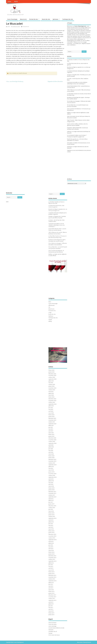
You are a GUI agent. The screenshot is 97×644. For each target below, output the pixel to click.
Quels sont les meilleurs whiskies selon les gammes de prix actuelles (77, 125)
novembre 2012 (52, 577)
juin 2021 (51, 427)
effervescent (51, 305)
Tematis (50, 633)
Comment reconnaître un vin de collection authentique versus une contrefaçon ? (77, 83)
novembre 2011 (52, 597)
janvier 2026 (51, 372)
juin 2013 (51, 565)
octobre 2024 (52, 384)
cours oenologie (52, 626)
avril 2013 (51, 568)
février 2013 (51, 572)
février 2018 (51, 488)
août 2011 (51, 602)
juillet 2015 (51, 522)
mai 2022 (51, 409)
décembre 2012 (52, 575)
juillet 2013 (51, 563)
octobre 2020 (52, 442)
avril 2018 (51, 484)
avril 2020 (51, 452)
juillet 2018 (51, 481)
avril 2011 (51, 609)
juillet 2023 (51, 393)
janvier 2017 (51, 504)
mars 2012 (51, 590)
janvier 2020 (51, 458)
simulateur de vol (53, 631)
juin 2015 (51, 524)
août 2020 (51, 445)
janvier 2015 (51, 533)
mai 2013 (51, 566)
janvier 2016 (51, 515)
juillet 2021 (51, 425)
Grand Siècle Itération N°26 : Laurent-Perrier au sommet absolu (57, 229)
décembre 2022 (52, 399)
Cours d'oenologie (12, 19)
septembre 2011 (52, 600)
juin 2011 (51, 606)
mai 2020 (51, 450)
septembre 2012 (52, 581)
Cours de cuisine (52, 624)
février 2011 (51, 613)
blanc (50, 302)
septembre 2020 (52, 443)
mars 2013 (51, 570)
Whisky (50, 321)
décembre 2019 (52, 459)
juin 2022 (51, 408)
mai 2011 (51, 607)
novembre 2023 (52, 388)
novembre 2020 (52, 440)
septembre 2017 (52, 497)
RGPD (16, 2)
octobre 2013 (52, 559)
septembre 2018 (52, 477)
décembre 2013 (52, 556)
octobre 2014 (52, 538)
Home (9, 2)
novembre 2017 (52, 493)
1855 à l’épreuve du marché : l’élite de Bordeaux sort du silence (58, 233)
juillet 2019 (51, 467)
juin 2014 (51, 545)
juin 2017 (51, 502)
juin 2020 (51, 449)
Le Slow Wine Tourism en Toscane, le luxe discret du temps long (57, 237)
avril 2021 (51, 431)
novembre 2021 (52, 420)
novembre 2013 (52, 558)
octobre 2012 (52, 579)
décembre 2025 (52, 374)
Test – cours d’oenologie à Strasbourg (15, 82)
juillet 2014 (51, 543)
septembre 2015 (52, 518)
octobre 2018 (52, 475)
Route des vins (46, 19)
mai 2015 (51, 525)
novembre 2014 (52, 536)
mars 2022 (51, 413)
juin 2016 (51, 509)
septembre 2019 (52, 465)
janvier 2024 (51, 386)
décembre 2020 (52, 438)
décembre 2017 (52, 492)
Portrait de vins (34, 19)
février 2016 (51, 513)
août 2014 (51, 541)
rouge (50, 312)
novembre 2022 (52, 401)
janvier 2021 (51, 436)
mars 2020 (51, 454)
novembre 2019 (52, 461)
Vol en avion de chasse (54, 635)
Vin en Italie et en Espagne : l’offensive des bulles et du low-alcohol (58, 244)
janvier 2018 (51, 490)
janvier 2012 (51, 593)
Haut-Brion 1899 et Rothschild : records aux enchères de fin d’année (77, 128)
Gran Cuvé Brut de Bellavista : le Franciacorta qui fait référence (56, 251)
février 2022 (51, 415)
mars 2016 (51, 511)
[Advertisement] (77, 166)
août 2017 (51, 499)
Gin (49, 307)
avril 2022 (51, 411)
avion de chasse (52, 623)
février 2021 (51, 434)
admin (9, 27)
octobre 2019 (52, 463)
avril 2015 (51, 527)
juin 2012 (51, 584)
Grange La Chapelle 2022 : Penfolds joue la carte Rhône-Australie (57, 217)
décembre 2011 (52, 595)
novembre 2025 (52, 376)
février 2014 (51, 552)
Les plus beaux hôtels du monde (56, 628)
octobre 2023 (52, 390)
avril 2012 (51, 588)
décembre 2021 (52, 418)
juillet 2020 (51, 447)
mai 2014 (51, 547)
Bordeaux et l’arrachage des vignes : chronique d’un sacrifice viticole (57, 240)
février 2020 (51, 456)
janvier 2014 (51, 554)
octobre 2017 (52, 495)
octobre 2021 (52, 422)
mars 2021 (51, 433)
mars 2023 (51, 395)
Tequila (50, 320)
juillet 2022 (51, 406)
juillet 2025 (51, 381)
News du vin (23, 19)
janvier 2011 (51, 615)
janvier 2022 (51, 417)
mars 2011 (51, 611)
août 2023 (51, 392)
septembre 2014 (52, 540)
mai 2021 (51, 429)
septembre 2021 (52, 424)
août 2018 (51, 479)
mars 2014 (51, 550)
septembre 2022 (52, 404)
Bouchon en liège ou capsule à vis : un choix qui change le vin (58, 210)
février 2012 (51, 591)
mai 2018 (51, 483)
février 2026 (51, 370)
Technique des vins (68, 19)
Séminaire (51, 630)
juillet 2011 (51, 604)
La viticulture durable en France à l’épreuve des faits (56, 203)
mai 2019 (51, 468)
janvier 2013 (51, 574)
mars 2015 (51, 529)
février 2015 (51, 531)
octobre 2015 (52, 516)
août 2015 (51, 520)
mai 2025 (51, 383)
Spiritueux (55, 19)
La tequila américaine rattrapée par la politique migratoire (57, 214)
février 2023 (51, 397)
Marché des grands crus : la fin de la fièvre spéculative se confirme (77, 140)
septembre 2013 (52, 561)
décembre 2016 (52, 506)
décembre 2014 (52, 534)
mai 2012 (51, 586)
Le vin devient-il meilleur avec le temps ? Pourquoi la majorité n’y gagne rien (77, 136)
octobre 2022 (52, 402)
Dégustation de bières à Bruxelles (55, 82)
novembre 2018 (52, 474)
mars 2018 (51, 486)
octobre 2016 (52, 508)
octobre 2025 (52, 377)
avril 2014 (51, 549)
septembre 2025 (52, 379)
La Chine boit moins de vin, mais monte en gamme (56, 206)
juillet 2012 (51, 583)
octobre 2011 (52, 599)
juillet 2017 (51, 500)
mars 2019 (51, 470)
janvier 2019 (51, 472)
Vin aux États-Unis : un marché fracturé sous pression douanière (58, 248)
